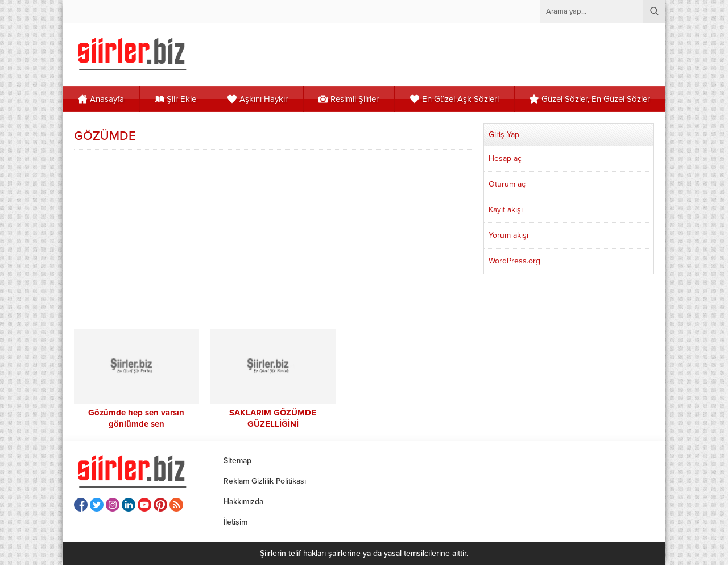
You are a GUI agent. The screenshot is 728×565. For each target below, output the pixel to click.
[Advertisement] (273, 238)
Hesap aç (505, 158)
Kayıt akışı (506, 210)
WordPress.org (514, 261)
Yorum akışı (508, 235)
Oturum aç (507, 184)
